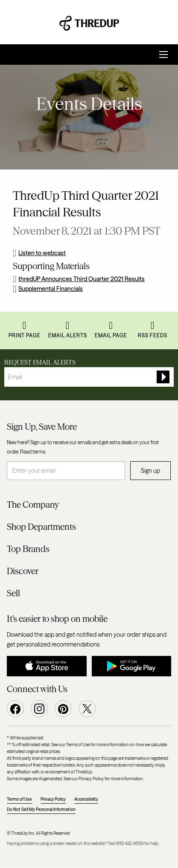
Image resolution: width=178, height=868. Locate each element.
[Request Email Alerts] (89, 377)
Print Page (25, 335)
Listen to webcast (42, 253)
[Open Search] (163, 55)
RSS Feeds (153, 335)
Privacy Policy (53, 799)
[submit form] (163, 377)
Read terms (33, 452)
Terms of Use (19, 799)
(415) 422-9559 (130, 844)
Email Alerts (68, 335)
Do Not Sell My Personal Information (41, 809)
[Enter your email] (66, 471)
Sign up (150, 471)
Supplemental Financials (51, 289)
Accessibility (86, 799)
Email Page (111, 335)
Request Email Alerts (40, 362)
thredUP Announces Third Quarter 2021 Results (82, 279)
